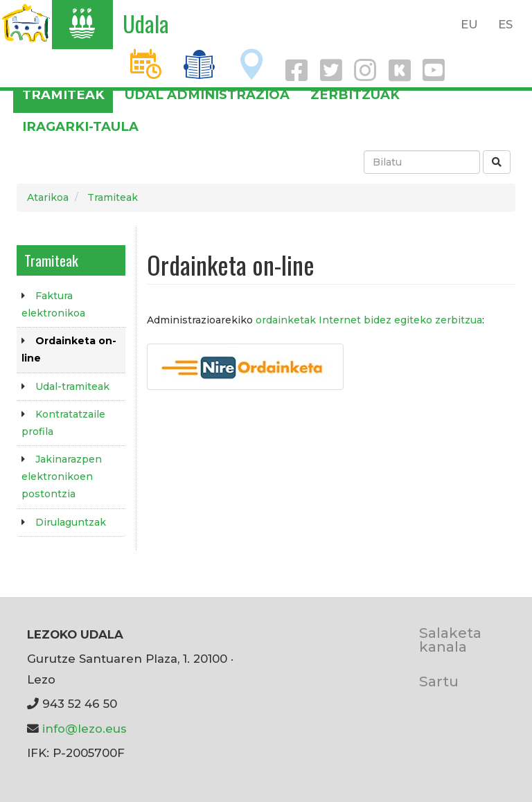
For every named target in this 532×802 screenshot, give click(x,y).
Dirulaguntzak (71, 522)
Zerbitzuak (355, 95)
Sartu (439, 681)
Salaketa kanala (450, 640)
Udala (146, 23)
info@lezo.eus (85, 729)
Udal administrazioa (207, 95)
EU (469, 24)
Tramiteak (63, 95)
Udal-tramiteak (72, 386)
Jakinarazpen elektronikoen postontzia (62, 476)
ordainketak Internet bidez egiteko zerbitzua (369, 320)
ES (505, 24)
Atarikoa (48, 197)
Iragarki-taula (80, 126)
